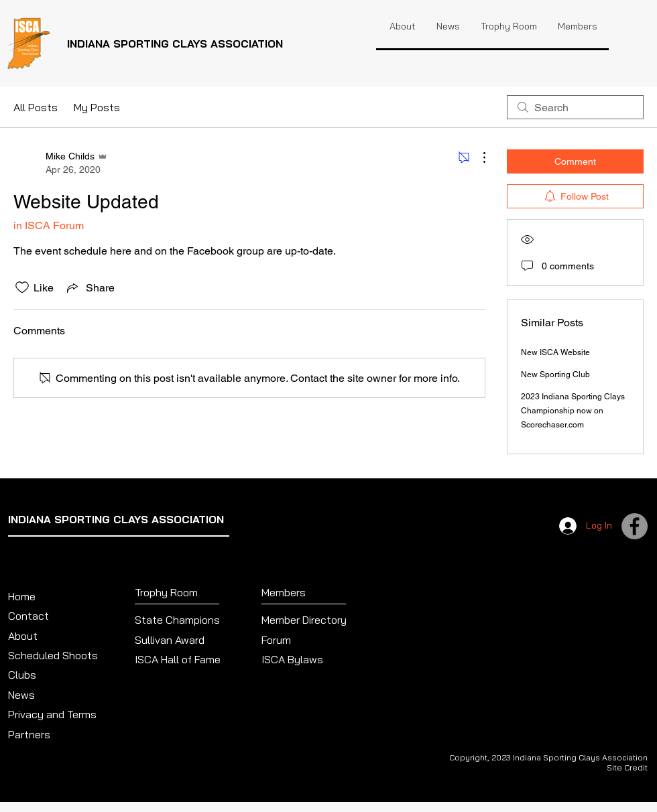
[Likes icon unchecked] (22, 287)
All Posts (36, 107)
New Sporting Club (555, 375)
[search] (575, 107)
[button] (509, 26)
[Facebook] (635, 526)
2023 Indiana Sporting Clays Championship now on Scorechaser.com (573, 411)
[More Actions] (477, 157)
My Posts (97, 107)
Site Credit (627, 767)
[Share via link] (89, 287)
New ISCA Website (555, 352)
